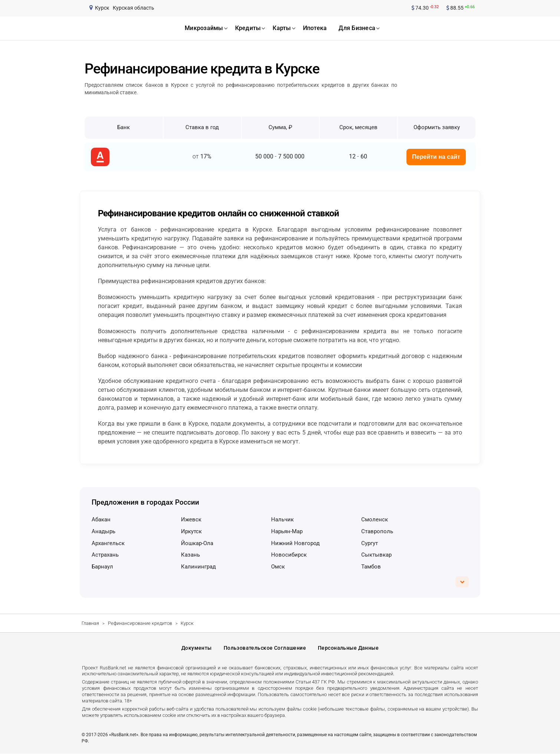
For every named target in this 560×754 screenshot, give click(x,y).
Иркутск (191, 531)
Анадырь (103, 531)
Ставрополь (377, 531)
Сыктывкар (376, 555)
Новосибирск (289, 555)
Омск (278, 567)
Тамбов (371, 567)
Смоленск (375, 519)
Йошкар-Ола (197, 543)
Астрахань (105, 555)
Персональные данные (348, 648)
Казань (190, 555)
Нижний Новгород (295, 543)
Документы (197, 648)
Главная (90, 623)
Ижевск (191, 519)
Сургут (370, 543)
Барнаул (102, 567)
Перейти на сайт (436, 157)
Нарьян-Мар (287, 531)
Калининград (198, 567)
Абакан (101, 519)
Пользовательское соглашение (265, 648)
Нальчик (282, 519)
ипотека (315, 28)
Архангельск (108, 543)
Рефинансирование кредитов (140, 623)
